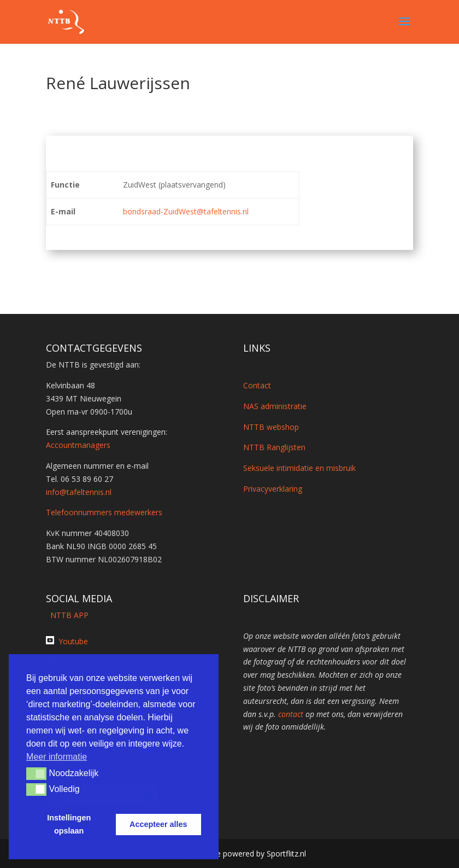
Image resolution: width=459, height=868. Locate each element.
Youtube (73, 641)
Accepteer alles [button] (158, 824)
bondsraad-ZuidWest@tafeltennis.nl (186, 211)
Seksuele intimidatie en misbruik (299, 468)
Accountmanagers (78, 445)
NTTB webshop (271, 427)
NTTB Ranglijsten (274, 447)
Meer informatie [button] (57, 757)
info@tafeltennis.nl (79, 492)
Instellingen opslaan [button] (69, 824)
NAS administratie (275, 406)
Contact (257, 385)
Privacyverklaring (273, 489)
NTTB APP (67, 615)
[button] (36, 773)
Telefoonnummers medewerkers (104, 512)
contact (291, 714)
